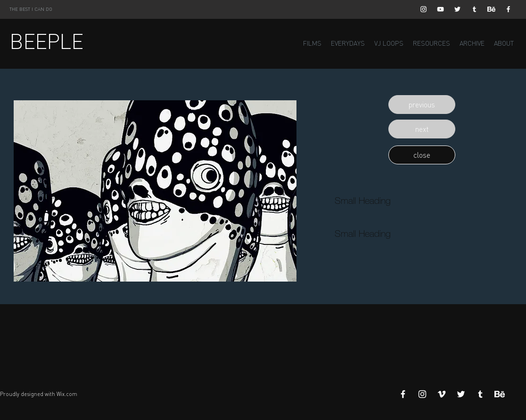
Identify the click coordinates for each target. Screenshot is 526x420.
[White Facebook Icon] (508, 9)
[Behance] (491, 9)
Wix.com (67, 394)
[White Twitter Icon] (457, 9)
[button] (422, 105)
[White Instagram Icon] (423, 9)
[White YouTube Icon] (440, 9)
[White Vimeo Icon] (442, 394)
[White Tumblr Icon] (474, 9)
